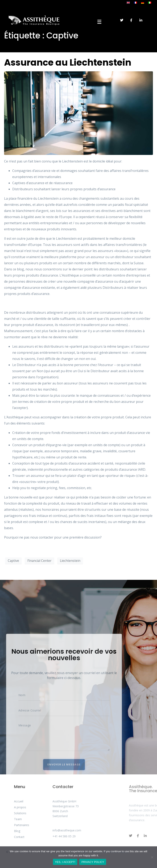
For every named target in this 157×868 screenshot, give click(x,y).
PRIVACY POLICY (93, 862)
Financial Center (39, 561)
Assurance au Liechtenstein (68, 62)
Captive (13, 561)
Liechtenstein (70, 561)
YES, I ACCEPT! (65, 862)
